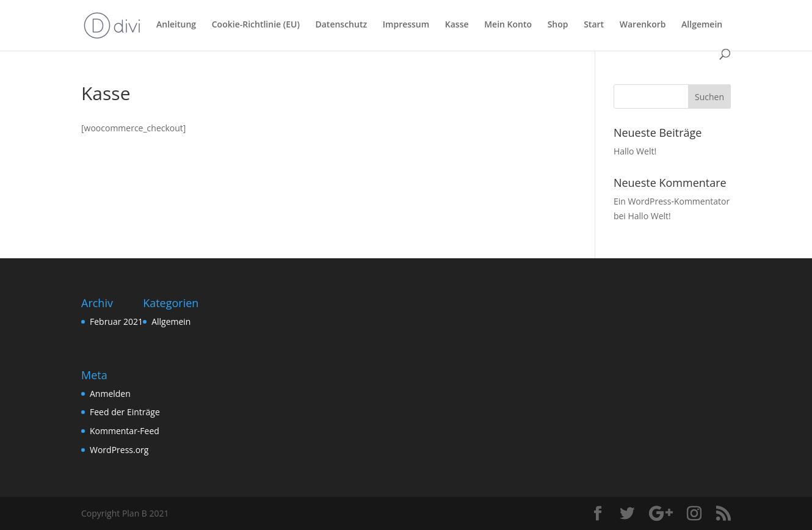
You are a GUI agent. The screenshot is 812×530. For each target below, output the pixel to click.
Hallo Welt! (635, 151)
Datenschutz (341, 25)
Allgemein (702, 25)
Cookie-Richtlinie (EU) (256, 25)
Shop (558, 25)
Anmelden (110, 394)
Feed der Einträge (125, 412)
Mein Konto (508, 25)
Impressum (406, 25)
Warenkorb (643, 25)
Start (594, 25)
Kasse (457, 25)
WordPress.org (119, 450)
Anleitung (176, 25)
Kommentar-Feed (125, 431)
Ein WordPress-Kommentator (672, 201)
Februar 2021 (116, 321)
